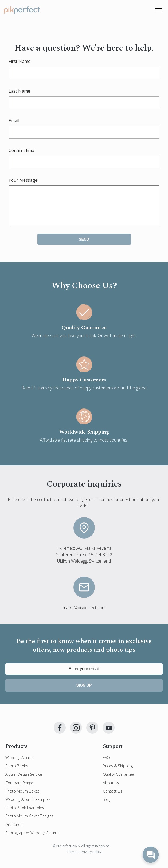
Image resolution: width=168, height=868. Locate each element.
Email (14, 121)
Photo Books (17, 772)
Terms (72, 858)
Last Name (19, 91)
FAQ (106, 764)
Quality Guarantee (118, 781)
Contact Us (113, 797)
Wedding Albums (20, 764)
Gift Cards (14, 831)
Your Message (23, 180)
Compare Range (19, 789)
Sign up (84, 692)
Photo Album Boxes (23, 797)
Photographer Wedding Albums (32, 839)
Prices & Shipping (118, 772)
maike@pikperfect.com (84, 614)
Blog (107, 806)
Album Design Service (24, 781)
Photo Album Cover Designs (29, 822)
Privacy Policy (91, 858)
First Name (20, 61)
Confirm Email (23, 150)
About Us (111, 789)
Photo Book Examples (25, 814)
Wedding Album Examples (28, 806)
